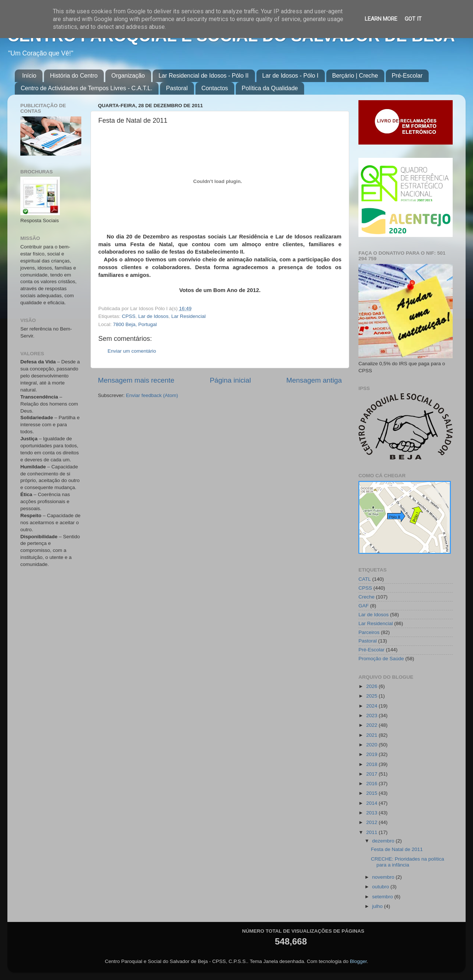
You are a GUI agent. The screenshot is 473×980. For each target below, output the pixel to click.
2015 (372, 793)
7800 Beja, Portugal (135, 324)
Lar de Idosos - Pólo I (290, 76)
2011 (372, 832)
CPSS (129, 316)
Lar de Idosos (153, 316)
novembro (384, 877)
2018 (372, 764)
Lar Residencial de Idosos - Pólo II (204, 76)
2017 (372, 774)
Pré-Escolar (407, 76)
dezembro (384, 841)
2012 (372, 822)
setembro (383, 897)
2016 (372, 784)
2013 (372, 813)
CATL (365, 579)
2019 (372, 754)
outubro (381, 887)
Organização (128, 76)
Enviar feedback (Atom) (152, 395)
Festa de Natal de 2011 (397, 849)
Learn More (381, 19)
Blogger (358, 961)
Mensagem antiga (314, 380)
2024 (372, 706)
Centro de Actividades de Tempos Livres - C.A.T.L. (86, 88)
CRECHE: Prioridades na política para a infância (408, 862)
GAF (364, 606)
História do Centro (74, 76)
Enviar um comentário (132, 351)
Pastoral (177, 88)
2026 (372, 686)
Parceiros (369, 632)
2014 (372, 803)
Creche (367, 597)
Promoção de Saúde (381, 659)
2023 (372, 715)
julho (378, 906)
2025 (372, 696)
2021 (372, 735)
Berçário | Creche (355, 76)
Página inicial (230, 380)
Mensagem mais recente (136, 380)
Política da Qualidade (270, 88)
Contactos (215, 88)
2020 (372, 745)
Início (29, 76)
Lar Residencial (188, 316)
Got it (413, 19)
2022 (372, 725)
